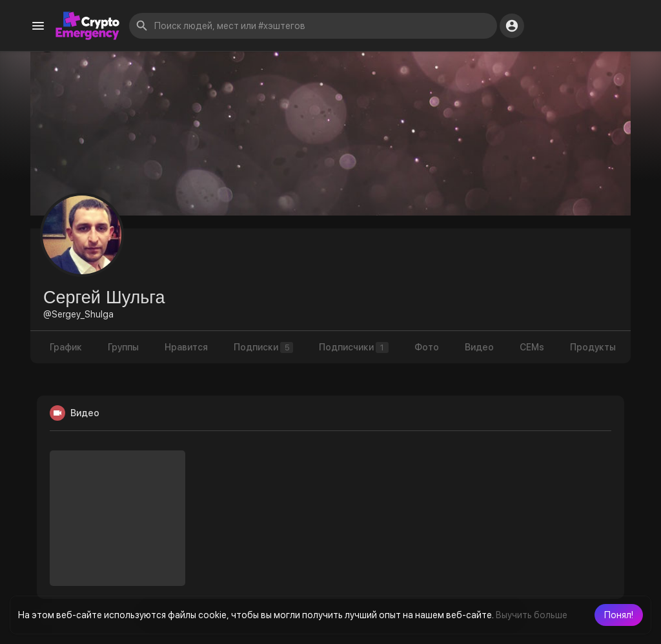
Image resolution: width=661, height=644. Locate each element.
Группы (123, 347)
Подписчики (354, 347)
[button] (619, 615)
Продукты (593, 347)
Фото (427, 347)
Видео (479, 347)
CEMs (532, 347)
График (66, 347)
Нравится (186, 347)
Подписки (263, 347)
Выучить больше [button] (532, 615)
